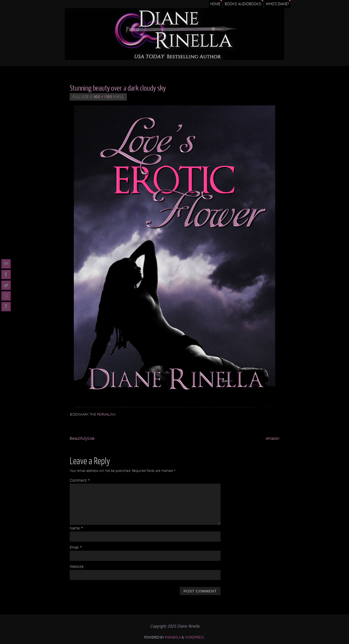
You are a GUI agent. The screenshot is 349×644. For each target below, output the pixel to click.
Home (215, 4)
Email (76, 547)
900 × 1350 (103, 97)
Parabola (173, 637)
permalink (106, 414)
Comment (80, 480)
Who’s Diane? (277, 4)
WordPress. (195, 637)
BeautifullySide (82, 438)
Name (76, 528)
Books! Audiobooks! (243, 4)
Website (77, 566)
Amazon (273, 438)
